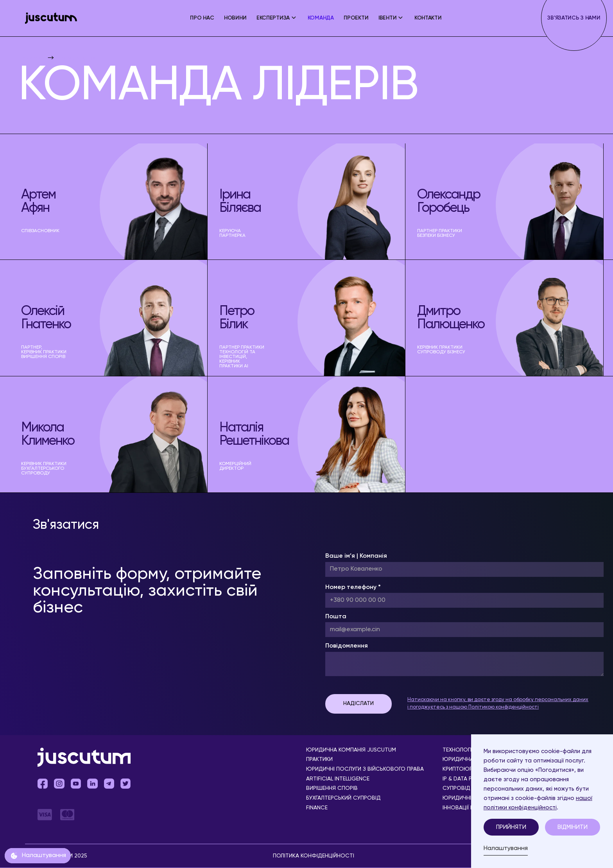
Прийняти (511, 827)
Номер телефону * (353, 587)
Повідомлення (347, 646)
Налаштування (506, 848)
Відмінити (573, 827)
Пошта (336, 617)
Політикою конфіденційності (504, 707)
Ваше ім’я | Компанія (356, 556)
